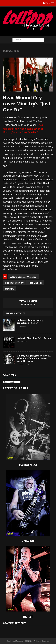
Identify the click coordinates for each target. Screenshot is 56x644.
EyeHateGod (28, 465)
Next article (28, 304)
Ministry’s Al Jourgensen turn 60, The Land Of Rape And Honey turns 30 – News (34, 358)
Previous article (28, 301)
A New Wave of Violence (23, 277)
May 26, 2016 (11, 51)
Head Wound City (14, 283)
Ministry (10, 289)
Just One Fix (35, 283)
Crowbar (28, 541)
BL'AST (28, 617)
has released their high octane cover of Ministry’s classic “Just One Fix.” (23, 129)
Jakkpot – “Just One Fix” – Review (34, 338)
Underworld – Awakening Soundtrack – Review (30, 322)
